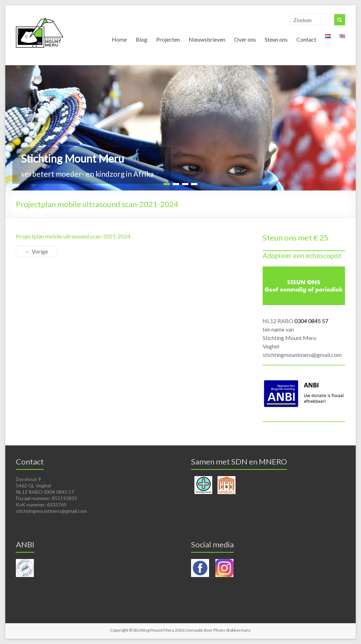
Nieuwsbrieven (207, 39)
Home (119, 39)
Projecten (168, 39)
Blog (142, 39)
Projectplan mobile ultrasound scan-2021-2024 (73, 236)
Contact (306, 39)
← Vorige (36, 251)
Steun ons (276, 39)
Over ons (245, 39)
